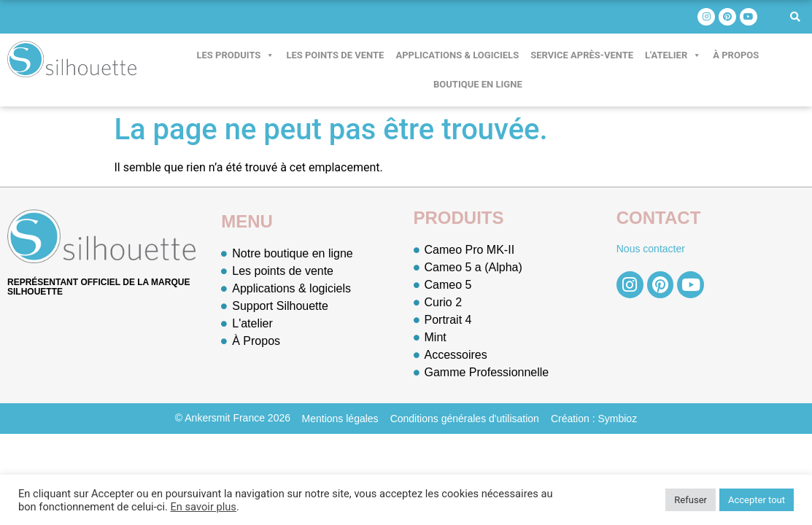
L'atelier (673, 55)
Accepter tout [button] (757, 500)
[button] (795, 17)
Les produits (236, 55)
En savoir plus (203, 507)
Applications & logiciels (457, 55)
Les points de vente (335, 55)
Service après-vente (582, 55)
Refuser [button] (691, 500)
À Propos (736, 55)
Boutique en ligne (478, 84)
